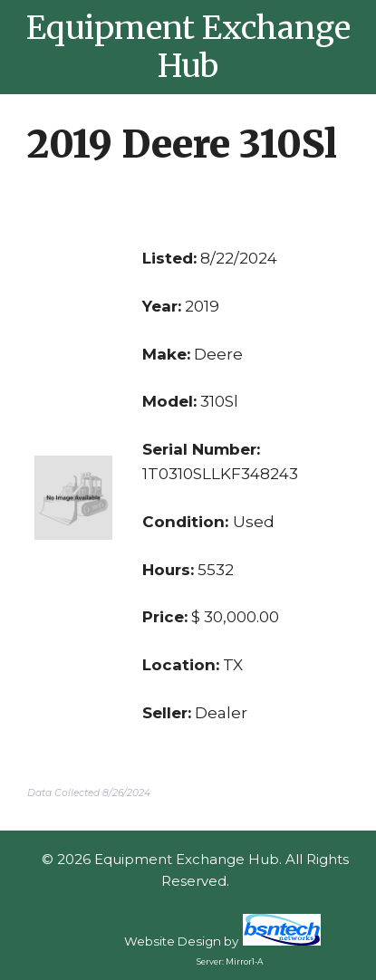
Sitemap (195, 903)
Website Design (173, 941)
